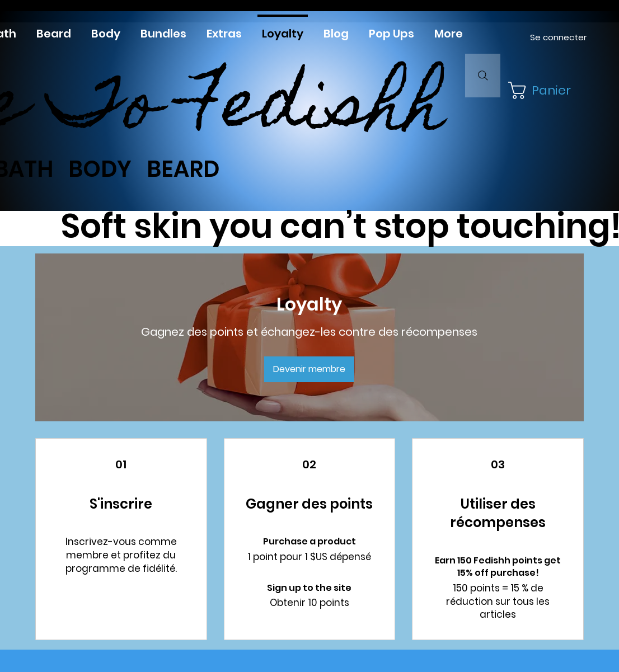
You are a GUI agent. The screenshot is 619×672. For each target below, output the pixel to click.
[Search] (483, 76)
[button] (543, 90)
